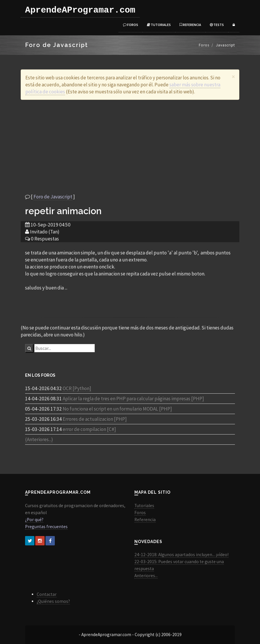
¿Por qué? (34, 520)
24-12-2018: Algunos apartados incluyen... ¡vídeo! (181, 555)
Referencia (190, 25)
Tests (217, 25)
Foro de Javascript (53, 197)
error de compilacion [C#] (89, 429)
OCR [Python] (77, 388)
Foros (131, 25)
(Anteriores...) (39, 439)
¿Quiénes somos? (53, 601)
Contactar (47, 594)
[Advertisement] (130, 146)
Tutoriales (159, 25)
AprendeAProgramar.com (80, 10)
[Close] (233, 77)
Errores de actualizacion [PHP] (95, 419)
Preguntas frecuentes (46, 527)
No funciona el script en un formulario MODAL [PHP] (117, 409)
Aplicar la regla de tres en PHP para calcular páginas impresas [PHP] (133, 399)
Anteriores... (146, 576)
